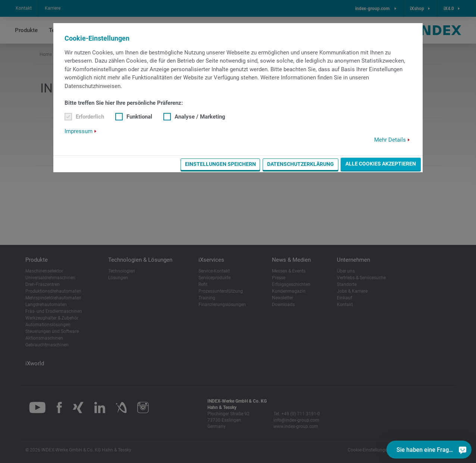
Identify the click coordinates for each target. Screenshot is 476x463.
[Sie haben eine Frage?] (463, 450)
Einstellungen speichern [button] (220, 164)
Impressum (79, 131)
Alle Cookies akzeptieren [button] (381, 164)
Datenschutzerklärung (300, 164)
